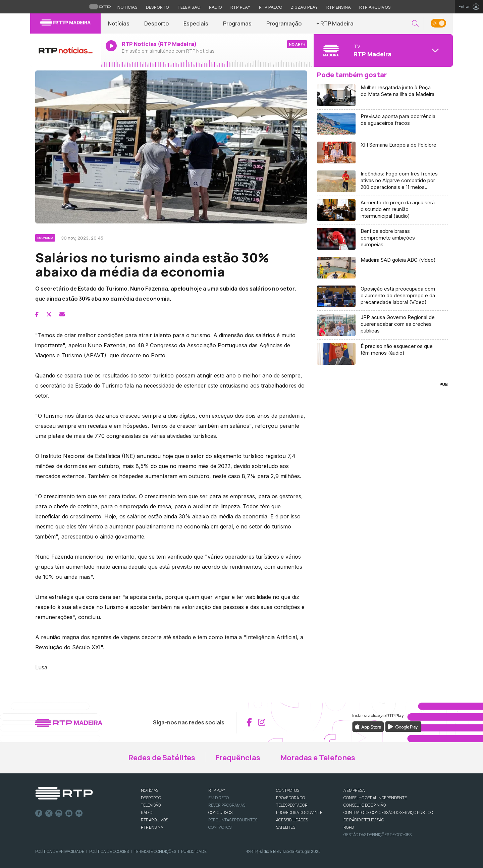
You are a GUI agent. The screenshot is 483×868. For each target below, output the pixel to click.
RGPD (349, 827)
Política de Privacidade (60, 851)
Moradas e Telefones (318, 758)
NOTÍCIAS (150, 790)
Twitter (49, 813)
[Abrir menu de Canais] (382, 50)
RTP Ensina (152, 827)
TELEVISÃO (151, 805)
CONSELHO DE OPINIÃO (365, 805)
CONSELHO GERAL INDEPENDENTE (375, 798)
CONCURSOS (220, 812)
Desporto (156, 23)
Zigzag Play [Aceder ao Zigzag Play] (304, 7)
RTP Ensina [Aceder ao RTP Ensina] (339, 7)
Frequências (238, 758)
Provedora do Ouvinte (299, 812)
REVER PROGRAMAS (227, 805)
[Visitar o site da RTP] (100, 7)
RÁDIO (147, 812)
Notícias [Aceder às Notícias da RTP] (127, 7)
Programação (284, 23)
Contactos (220, 827)
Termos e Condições (155, 851)
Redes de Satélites (162, 758)
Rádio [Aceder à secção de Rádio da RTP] (216, 7)
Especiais (196, 23)
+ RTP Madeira (335, 23)
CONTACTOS (288, 790)
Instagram (59, 813)
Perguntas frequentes (233, 820)
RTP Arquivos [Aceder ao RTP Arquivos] (375, 7)
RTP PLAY (217, 790)
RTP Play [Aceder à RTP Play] (240, 7)
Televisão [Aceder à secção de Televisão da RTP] (189, 7)
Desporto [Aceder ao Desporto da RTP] (157, 7)
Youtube (69, 813)
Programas (237, 23)
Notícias (119, 23)
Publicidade (194, 851)
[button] (415, 24)
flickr (79, 813)
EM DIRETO (219, 798)
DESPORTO (151, 798)
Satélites (286, 827)
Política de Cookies (109, 851)
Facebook (39, 813)
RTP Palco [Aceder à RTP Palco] (271, 7)
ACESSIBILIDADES (292, 820)
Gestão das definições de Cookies (378, 835)
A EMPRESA (354, 790)
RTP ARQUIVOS (154, 820)
